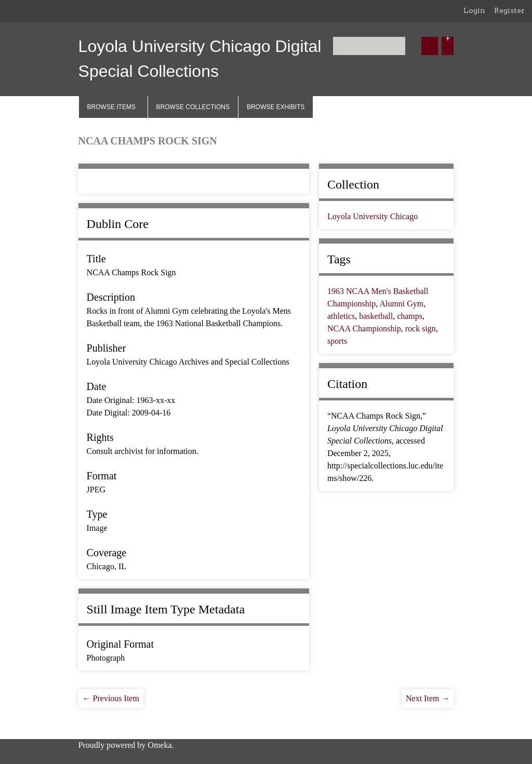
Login (474, 10)
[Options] (448, 46)
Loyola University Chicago (373, 216)
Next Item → (428, 698)
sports (337, 341)
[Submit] (430, 46)
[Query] (369, 46)
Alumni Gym (401, 304)
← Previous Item (111, 698)
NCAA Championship (364, 329)
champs (410, 316)
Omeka (159, 745)
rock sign (421, 329)
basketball (376, 316)
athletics (341, 316)
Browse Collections (193, 107)
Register (509, 10)
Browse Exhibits (276, 107)
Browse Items (111, 107)
